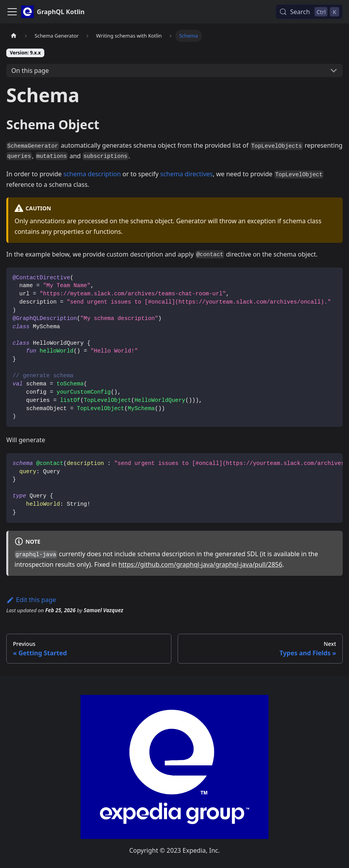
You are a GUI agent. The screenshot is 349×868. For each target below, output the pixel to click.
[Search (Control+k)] (309, 12)
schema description (92, 174)
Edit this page (31, 600)
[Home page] (14, 36)
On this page (30, 71)
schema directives (186, 174)
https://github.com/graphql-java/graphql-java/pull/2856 (200, 564)
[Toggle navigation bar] (12, 12)
